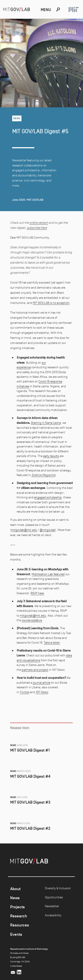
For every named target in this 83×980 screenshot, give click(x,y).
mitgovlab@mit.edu (24, 530)
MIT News (42, 692)
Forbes (24, 692)
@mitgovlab (47, 530)
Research (19, 916)
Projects (17, 907)
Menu (46, 10)
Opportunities (54, 897)
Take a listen (52, 642)
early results (51, 456)
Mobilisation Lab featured (48, 574)
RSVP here (37, 593)
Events (16, 934)
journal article (41, 683)
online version (39, 223)
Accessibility (53, 915)
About (15, 889)
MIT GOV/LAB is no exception (51, 303)
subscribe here (37, 228)
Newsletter (52, 906)
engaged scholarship (48, 497)
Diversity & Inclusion (58, 888)
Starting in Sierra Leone (46, 423)
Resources (20, 925)
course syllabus (32, 620)
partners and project (35, 670)
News (15, 898)
